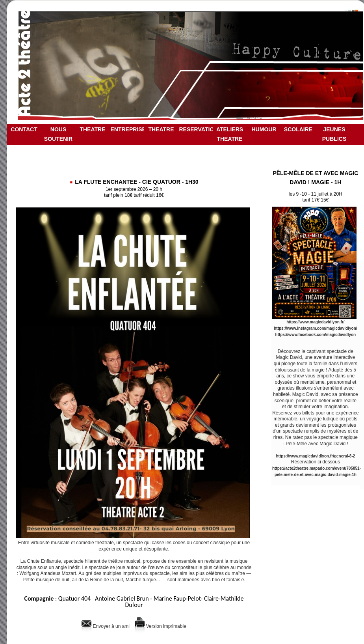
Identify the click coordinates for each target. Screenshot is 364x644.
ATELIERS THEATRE (230, 134)
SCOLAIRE (298, 129)
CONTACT (24, 129)
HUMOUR (264, 129)
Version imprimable (160, 626)
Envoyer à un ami (106, 626)
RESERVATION (196, 129)
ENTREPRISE (127, 129)
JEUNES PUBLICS (334, 134)
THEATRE (92, 129)
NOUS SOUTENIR (58, 134)
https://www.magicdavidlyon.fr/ (315, 322)
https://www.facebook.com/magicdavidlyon (316, 335)
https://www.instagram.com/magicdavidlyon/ (315, 328)
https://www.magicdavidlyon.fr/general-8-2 (316, 456)
